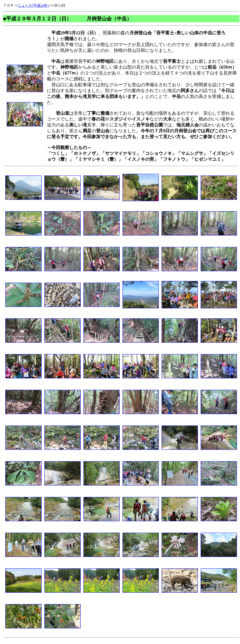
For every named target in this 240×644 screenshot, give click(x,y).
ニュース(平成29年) (33, 5)
